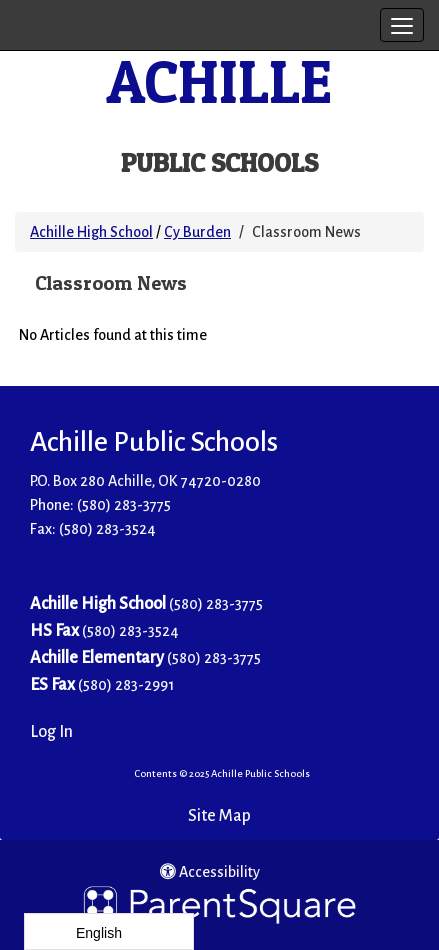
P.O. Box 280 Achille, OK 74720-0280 (145, 481)
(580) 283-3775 (124, 505)
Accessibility (210, 872)
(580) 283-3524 (130, 631)
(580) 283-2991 (126, 685)
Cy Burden (197, 232)
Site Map (219, 816)
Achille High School (91, 232)
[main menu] (402, 25)
